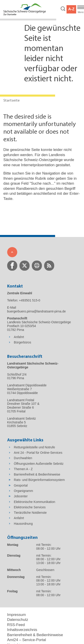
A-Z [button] (71, 9)
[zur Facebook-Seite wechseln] (12, 266)
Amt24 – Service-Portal (27, 640)
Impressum (16, 615)
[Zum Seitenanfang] (12, 252)
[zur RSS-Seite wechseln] (49, 266)
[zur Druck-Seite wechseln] (37, 266)
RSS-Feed (16, 625)
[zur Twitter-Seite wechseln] (25, 266)
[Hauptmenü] (81, 9)
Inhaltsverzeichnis (22, 630)
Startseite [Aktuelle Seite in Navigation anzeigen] (12, 101)
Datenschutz (18, 620)
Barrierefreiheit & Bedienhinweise (35, 635)
